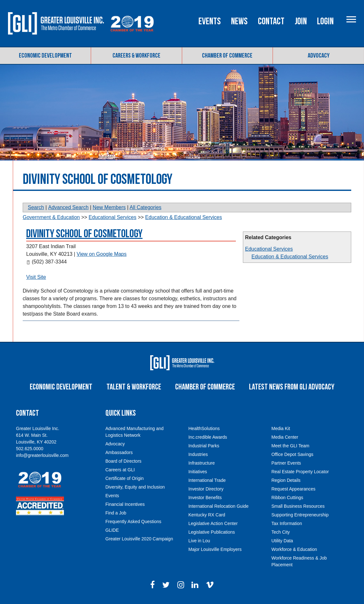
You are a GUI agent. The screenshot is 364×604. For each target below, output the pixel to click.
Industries (198, 454)
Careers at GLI (120, 470)
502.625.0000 (30, 449)
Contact (270, 21)
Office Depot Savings (292, 454)
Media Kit (281, 428)
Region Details (286, 480)
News (238, 21)
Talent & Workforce (134, 387)
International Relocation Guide (218, 506)
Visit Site (36, 277)
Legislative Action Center (213, 523)
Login (324, 21)
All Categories (145, 207)
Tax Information (287, 523)
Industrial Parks (204, 446)
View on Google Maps (102, 254)
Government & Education (51, 217)
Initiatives (197, 472)
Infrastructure (201, 463)
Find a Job (116, 513)
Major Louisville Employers (215, 549)
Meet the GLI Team (290, 446)
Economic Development (45, 56)
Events (208, 21)
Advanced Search (68, 207)
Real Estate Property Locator (300, 472)
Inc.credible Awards (208, 437)
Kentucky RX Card (207, 515)
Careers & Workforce (136, 56)
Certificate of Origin (125, 478)
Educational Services (269, 249)
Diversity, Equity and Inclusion (135, 487)
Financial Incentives (125, 504)
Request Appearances (293, 489)
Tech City (281, 532)
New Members (109, 207)
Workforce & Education (294, 549)
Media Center (285, 437)
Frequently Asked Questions (133, 522)
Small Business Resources (298, 506)
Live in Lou (199, 541)
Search (36, 207)
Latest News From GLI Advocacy (292, 387)
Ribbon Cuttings (287, 498)
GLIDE (112, 530)
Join (299, 21)
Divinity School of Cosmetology (84, 234)
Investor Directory (206, 489)
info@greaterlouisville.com (42, 455)
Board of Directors (124, 461)
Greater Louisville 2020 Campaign (139, 539)
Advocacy (319, 56)
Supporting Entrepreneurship (300, 515)
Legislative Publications (212, 532)
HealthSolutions (204, 428)
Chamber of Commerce (227, 56)
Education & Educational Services (290, 257)
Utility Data (282, 541)
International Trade (207, 480)
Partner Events (286, 463)
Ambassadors (119, 452)
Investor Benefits (205, 498)
